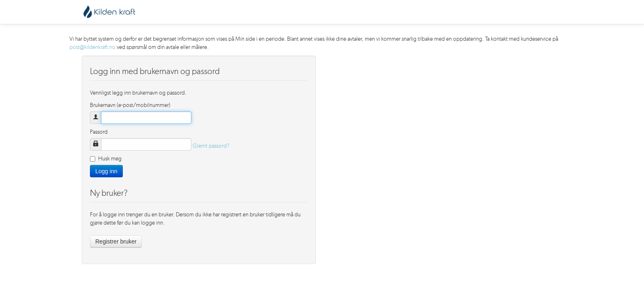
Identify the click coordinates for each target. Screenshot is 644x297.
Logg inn (106, 171)
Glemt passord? (211, 146)
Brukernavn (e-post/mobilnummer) (130, 105)
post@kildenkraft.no (92, 47)
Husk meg (106, 159)
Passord (99, 132)
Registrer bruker (116, 241)
